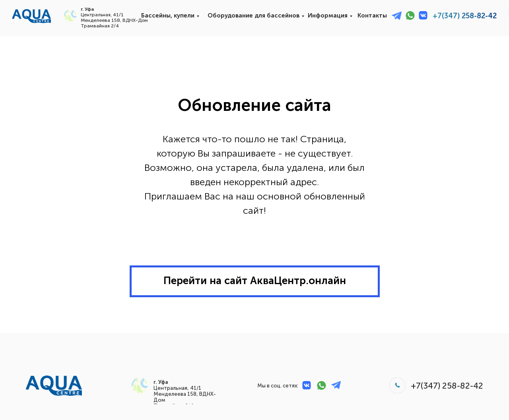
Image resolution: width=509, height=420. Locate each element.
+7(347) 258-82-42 (465, 16)
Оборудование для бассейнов (254, 15)
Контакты (372, 15)
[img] (31, 16)
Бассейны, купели (168, 15)
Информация (328, 15)
